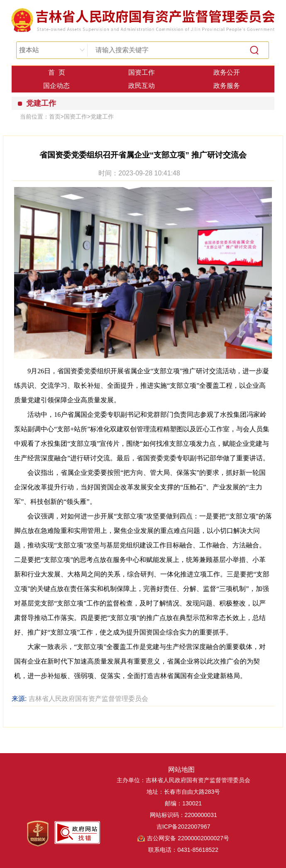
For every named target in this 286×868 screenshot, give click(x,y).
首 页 (57, 72)
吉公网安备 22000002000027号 (188, 838)
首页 (55, 117)
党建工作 (41, 103)
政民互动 (142, 86)
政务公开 (227, 72)
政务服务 (227, 86)
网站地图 (181, 770)
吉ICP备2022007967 (183, 827)
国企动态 (56, 86)
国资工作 (142, 72)
